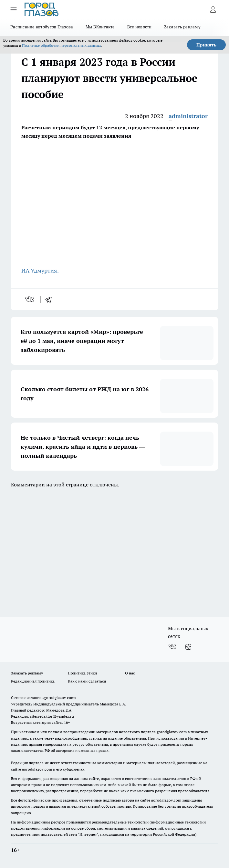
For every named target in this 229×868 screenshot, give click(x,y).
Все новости (140, 27)
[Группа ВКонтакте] (172, 647)
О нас (130, 673)
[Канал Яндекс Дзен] (188, 647)
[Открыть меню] (14, 9)
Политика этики (82, 673)
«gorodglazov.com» (59, 698)
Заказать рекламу (182, 27)
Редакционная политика (33, 681)
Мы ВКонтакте (100, 27)
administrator (188, 116)
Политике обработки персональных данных (62, 45)
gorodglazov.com (172, 732)
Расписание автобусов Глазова (42, 27)
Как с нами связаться (87, 681)
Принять (206, 45)
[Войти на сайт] (213, 9)
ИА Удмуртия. (41, 270)
